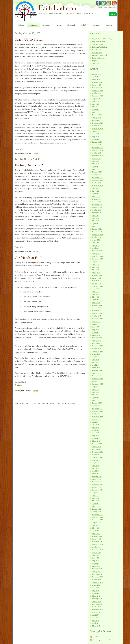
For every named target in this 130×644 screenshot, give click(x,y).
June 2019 (96, 267)
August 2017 (96, 321)
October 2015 (97, 381)
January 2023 (97, 175)
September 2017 (98, 319)
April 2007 (96, 623)
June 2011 (96, 498)
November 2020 (97, 234)
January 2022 (97, 202)
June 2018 (96, 294)
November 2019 (97, 256)
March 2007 (96, 626)
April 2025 (96, 109)
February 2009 (97, 569)
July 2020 (95, 243)
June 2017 (96, 327)
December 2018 (97, 281)
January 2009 (97, 572)
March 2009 (96, 566)
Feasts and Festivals (99, 58)
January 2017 (97, 341)
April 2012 (96, 471)
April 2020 (96, 248)
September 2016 (98, 351)
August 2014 (96, 419)
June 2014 (96, 425)
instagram (109, 3)
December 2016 (97, 343)
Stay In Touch (113, 7)
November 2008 (97, 577)
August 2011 (96, 493)
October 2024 (97, 126)
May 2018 (96, 297)
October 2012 (97, 455)
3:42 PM (35, 251)
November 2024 (97, 123)
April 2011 (96, 504)
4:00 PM (35, 154)
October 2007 (97, 607)
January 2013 (97, 447)
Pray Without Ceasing (99, 42)
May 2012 (96, 468)
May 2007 (96, 620)
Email (93, 14)
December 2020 (97, 232)
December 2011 (97, 482)
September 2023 (98, 156)
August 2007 (96, 612)
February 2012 (97, 476)
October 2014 (97, 414)
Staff (100, 7)
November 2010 (97, 517)
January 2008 (97, 602)
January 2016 (97, 373)
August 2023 (96, 158)
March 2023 (96, 169)
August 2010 (96, 523)
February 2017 (97, 338)
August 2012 (96, 460)
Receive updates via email (101, 640)
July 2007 (95, 615)
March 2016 (96, 368)
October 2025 (97, 93)
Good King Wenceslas (99, 50)
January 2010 (97, 539)
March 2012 (96, 474)
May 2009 (96, 561)
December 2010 (97, 515)
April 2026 (96, 77)
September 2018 (98, 286)
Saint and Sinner (98, 44)
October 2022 (97, 183)
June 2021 (96, 218)
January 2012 (97, 479)
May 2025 (96, 107)
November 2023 (97, 150)
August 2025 (96, 99)
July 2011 (95, 495)
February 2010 (97, 536)
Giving (113, 14)
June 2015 (96, 392)
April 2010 (96, 531)
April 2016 (96, 365)
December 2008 (97, 574)
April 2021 (96, 224)
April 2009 (96, 563)
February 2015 (97, 403)
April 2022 (96, 194)
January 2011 (97, 512)
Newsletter (34, 25)
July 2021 (95, 216)
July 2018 (95, 292)
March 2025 (96, 112)
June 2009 (96, 558)
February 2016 (97, 370)
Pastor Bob (19, 247)
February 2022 (97, 199)
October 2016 (97, 349)
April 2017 (96, 332)
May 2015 (96, 395)
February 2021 (97, 229)
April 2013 (96, 438)
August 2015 (96, 387)
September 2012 (98, 457)
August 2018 (96, 289)
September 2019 (98, 259)
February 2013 (97, 444)
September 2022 (98, 186)
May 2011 (96, 501)
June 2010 (96, 525)
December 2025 (97, 88)
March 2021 (96, 226)
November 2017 (97, 313)
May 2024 (96, 137)
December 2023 (97, 148)
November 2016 (97, 346)
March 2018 (96, 302)
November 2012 (97, 452)
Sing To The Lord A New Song (102, 39)
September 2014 (98, 417)
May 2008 (96, 591)
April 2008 (96, 593)
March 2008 (96, 596)
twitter (104, 3)
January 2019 (97, 278)
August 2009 (96, 552)
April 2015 (96, 398)
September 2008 (98, 582)
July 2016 (95, 357)
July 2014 (95, 422)
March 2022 (96, 196)
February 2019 (97, 275)
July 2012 (95, 463)
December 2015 (97, 376)
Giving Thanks (97, 53)
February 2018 (97, 305)
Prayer (94, 61)
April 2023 (96, 167)
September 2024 (98, 129)
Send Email (71, 403)
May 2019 (96, 270)
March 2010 (96, 534)
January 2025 (97, 118)
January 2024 (97, 145)
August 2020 (96, 240)
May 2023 (96, 164)
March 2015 (96, 400)
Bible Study (71, 25)
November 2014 (97, 411)
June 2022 (96, 188)
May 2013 (96, 436)
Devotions (46, 25)
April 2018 (96, 300)
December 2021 (97, 205)
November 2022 (97, 180)
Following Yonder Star (100, 47)
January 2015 (97, 406)
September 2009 (98, 550)
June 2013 (96, 433)
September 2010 (98, 520)
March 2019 (96, 273)
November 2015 (97, 379)
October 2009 (97, 547)
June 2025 (96, 104)
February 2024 (97, 142)
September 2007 (98, 610)
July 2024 (95, 131)
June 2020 (96, 245)
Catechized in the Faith (100, 55)
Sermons (59, 25)
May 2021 (96, 221)
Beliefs (84, 25)
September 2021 (98, 213)
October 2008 (97, 580)
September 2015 (98, 384)
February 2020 (97, 251)
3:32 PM (35, 391)
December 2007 (97, 604)
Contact (105, 7)
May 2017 (96, 330)
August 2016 (96, 354)
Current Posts (97, 74)
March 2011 (96, 506)
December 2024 (97, 120)
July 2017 (95, 324)
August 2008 (96, 585)
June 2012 (96, 465)
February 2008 (97, 599)
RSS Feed (96, 637)
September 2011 (98, 490)
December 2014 (97, 408)
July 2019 (95, 264)
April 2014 (96, 430)
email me (48, 373)
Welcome (21, 25)
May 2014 (96, 428)
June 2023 (96, 161)
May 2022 (96, 191)
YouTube (114, 3)
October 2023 (97, 153)
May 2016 (96, 362)
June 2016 (96, 360)
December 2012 (97, 449)
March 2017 (96, 335)
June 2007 (96, 618)
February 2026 (97, 82)
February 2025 (97, 115)
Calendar (96, 25)
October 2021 (97, 210)
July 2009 (95, 555)
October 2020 (97, 237)
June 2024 (96, 134)
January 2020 (97, 254)
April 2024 (96, 139)
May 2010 (96, 528)
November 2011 (97, 485)
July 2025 (95, 63)
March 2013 (96, 441)
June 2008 (96, 588)
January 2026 (97, 85)
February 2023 (97, 172)
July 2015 (95, 389)
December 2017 (97, 311)
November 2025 (97, 90)
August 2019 (96, 262)
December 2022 (97, 177)
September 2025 (98, 96)
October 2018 (97, 283)
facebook (98, 3)
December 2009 (97, 542)
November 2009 (97, 544)
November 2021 (97, 207)
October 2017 (97, 316)
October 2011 (97, 487)
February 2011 (97, 509)
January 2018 (97, 308)
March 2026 (96, 80)
